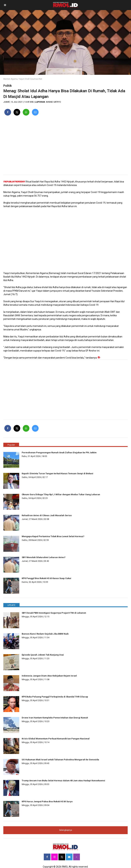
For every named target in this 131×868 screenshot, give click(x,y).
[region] (65, 147)
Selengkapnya (66, 830)
